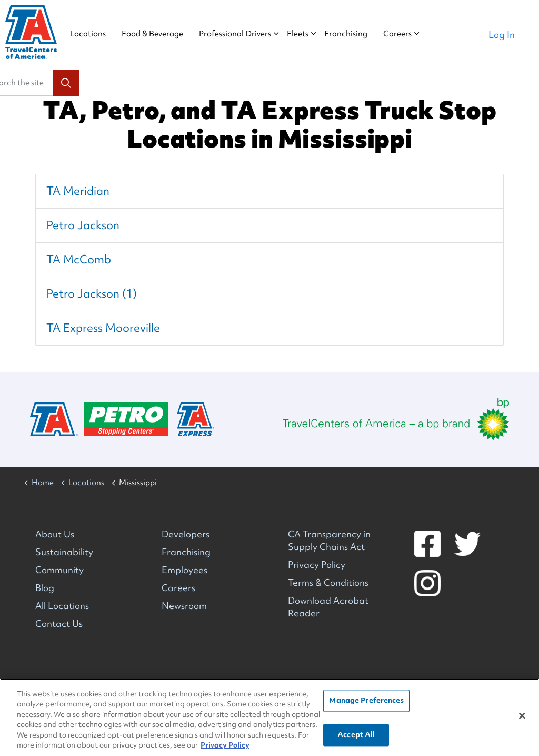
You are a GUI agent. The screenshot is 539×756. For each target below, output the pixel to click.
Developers (186, 534)
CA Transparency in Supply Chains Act (329, 540)
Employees (184, 570)
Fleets (308, 34)
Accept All (356, 734)
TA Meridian (78, 191)
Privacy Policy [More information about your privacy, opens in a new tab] (225, 745)
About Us (55, 534)
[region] (269, 717)
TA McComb (79, 259)
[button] (66, 83)
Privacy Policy (317, 564)
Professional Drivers (245, 34)
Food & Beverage (162, 34)
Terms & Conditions (328, 582)
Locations (98, 34)
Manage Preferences (366, 701)
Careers (407, 34)
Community (59, 570)
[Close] (522, 716)
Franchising (356, 34)
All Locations (62, 606)
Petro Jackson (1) (92, 294)
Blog (45, 588)
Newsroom (184, 606)
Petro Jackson (83, 225)
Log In (502, 35)
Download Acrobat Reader (328, 607)
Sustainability (64, 552)
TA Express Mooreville (103, 328)
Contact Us (59, 624)
